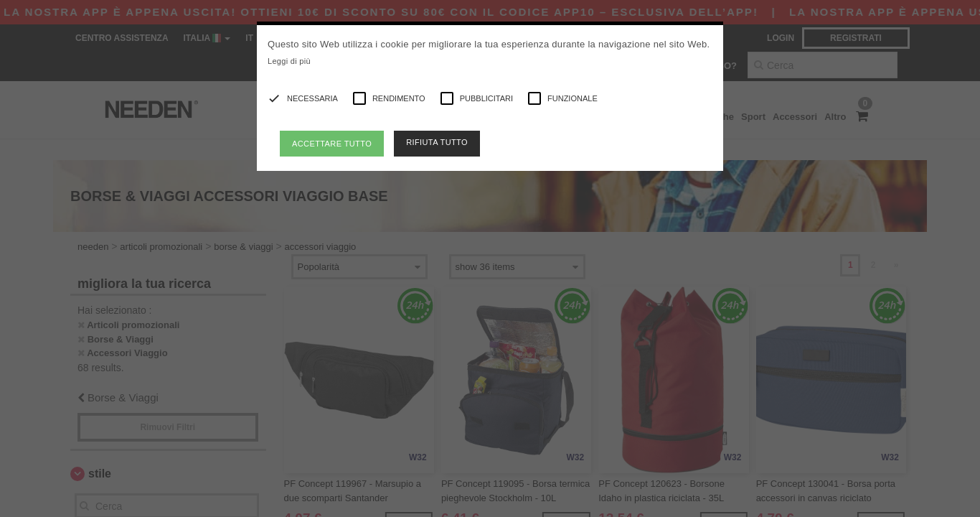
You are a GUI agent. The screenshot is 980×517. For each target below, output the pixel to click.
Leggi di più (289, 61)
